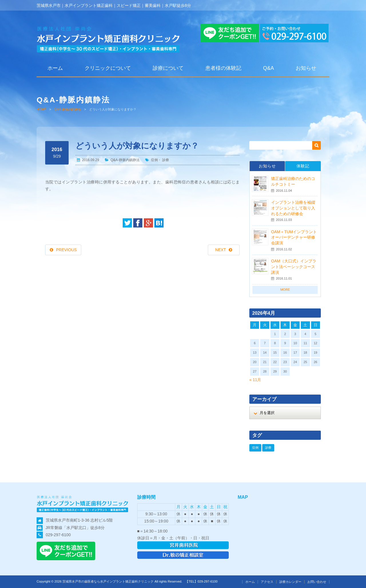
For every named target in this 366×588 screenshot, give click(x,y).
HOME (41, 109)
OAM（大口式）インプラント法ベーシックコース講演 (294, 267)
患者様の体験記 (223, 68)
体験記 (303, 166)
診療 (166, 160)
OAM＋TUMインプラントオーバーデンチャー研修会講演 (294, 237)
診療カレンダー (290, 582)
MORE (285, 290)
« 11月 (255, 380)
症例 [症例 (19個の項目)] (255, 448)
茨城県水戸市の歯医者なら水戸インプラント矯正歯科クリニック (108, 581)
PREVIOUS (66, 250)
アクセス (267, 582)
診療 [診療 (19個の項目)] (268, 448)
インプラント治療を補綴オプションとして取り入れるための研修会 (293, 208)
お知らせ (306, 68)
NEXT (221, 250)
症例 (154, 160)
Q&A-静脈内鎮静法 (68, 109)
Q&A (268, 68)
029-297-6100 (58, 535)
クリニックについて (108, 68)
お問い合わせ (317, 582)
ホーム (55, 68)
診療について (168, 68)
